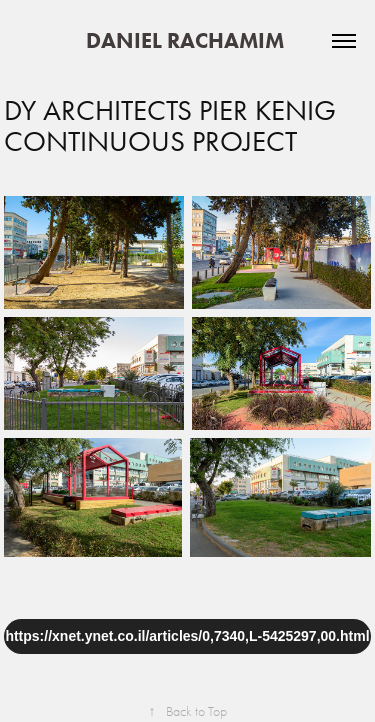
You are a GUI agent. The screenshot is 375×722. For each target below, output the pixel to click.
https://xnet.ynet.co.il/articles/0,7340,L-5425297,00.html (187, 636)
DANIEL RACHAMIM (187, 40)
